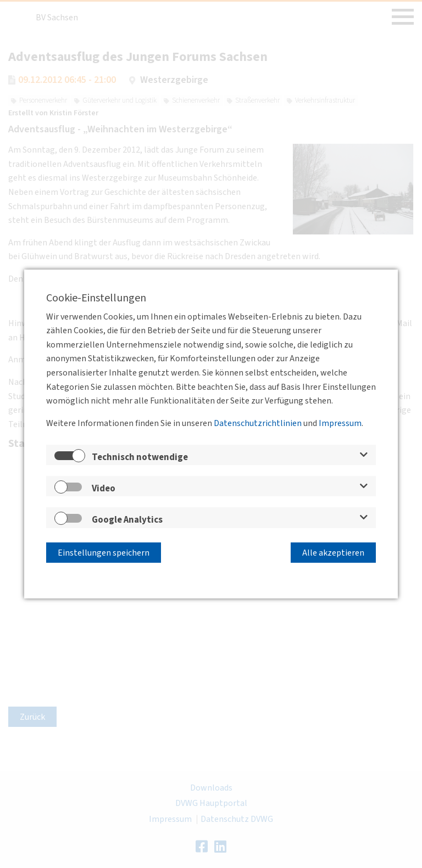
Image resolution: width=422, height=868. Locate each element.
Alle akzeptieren (333, 551)
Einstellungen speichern (104, 551)
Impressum (340, 425)
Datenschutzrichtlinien (258, 425)
